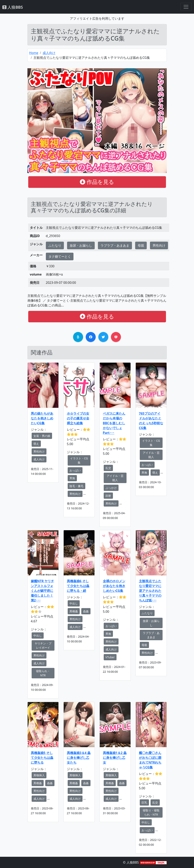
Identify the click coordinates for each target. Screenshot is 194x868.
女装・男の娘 (42, 436)
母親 (141, 245)
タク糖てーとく (60, 256)
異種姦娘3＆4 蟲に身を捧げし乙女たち (79, 758)
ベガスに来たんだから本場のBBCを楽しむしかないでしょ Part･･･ (114, 423)
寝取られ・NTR (43, 673)
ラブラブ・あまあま (115, 245)
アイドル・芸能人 (115, 478)
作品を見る (97, 182)
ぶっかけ (111, 488)
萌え (36, 444)
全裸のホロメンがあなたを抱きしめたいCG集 (114, 586)
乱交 (108, 468)
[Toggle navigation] (186, 7)
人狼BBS (13, 7)
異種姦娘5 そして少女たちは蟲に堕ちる (42, 758)
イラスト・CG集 (79, 460)
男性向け (159, 245)
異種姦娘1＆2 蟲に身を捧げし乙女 (115, 758)
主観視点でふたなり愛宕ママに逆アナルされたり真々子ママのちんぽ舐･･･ (150, 591)
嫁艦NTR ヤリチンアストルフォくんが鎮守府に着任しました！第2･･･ (43, 591)
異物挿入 (39, 775)
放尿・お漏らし (81, 245)
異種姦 (74, 611)
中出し (38, 635)
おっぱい (75, 470)
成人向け (49, 53)
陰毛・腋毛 (76, 486)
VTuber (110, 657)
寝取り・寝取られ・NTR (151, 812)
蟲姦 (86, 611)
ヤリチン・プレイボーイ (43, 645)
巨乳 (144, 802)
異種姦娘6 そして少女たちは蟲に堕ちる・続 (78, 586)
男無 (72, 478)
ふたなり (55, 245)
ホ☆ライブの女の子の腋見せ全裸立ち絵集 (78, 418)
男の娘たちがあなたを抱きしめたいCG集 (42, 418)
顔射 (108, 496)
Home (34, 53)
